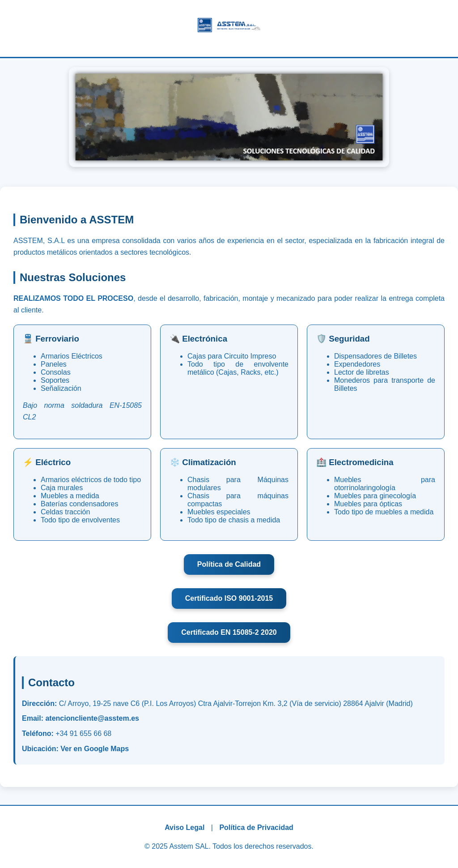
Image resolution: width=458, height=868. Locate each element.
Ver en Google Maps (95, 749)
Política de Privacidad (256, 827)
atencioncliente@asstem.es (92, 718)
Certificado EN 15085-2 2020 (229, 632)
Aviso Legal (184, 827)
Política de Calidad (229, 564)
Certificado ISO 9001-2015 (229, 598)
